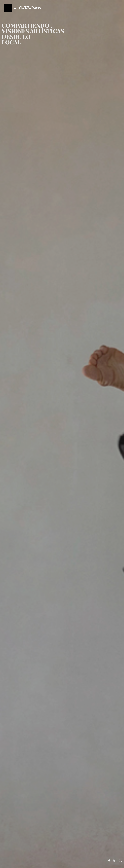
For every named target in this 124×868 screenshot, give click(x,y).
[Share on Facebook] (117, 861)
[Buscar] (15, 8)
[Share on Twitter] (122, 861)
